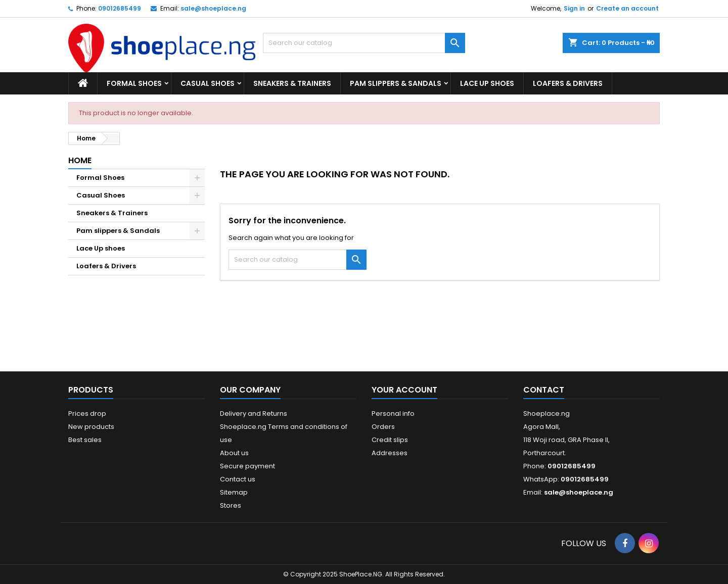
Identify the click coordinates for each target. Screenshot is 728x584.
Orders (383, 427)
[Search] (364, 43)
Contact (544, 390)
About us (234, 453)
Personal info (393, 413)
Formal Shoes (134, 83)
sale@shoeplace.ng (213, 8)
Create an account (627, 8)
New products (91, 427)
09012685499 (120, 8)
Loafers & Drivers (568, 83)
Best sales (85, 440)
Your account (404, 390)
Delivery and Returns (254, 413)
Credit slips (390, 440)
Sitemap (234, 492)
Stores (231, 505)
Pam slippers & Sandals (396, 83)
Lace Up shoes (487, 83)
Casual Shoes (208, 83)
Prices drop (87, 413)
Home (80, 160)
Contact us (238, 479)
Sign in (574, 8)
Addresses (390, 453)
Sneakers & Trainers (292, 83)
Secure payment (247, 466)
